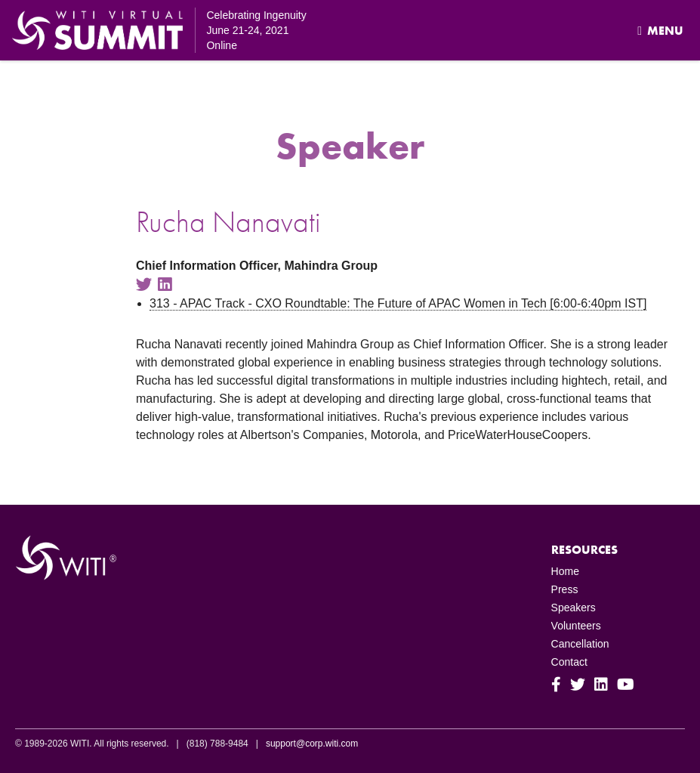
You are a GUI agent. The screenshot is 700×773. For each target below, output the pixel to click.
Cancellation (580, 644)
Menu (660, 31)
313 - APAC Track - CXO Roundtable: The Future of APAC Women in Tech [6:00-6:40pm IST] (398, 303)
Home (565, 571)
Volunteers (576, 626)
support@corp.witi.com (312, 744)
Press (565, 589)
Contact (569, 662)
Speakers (574, 608)
